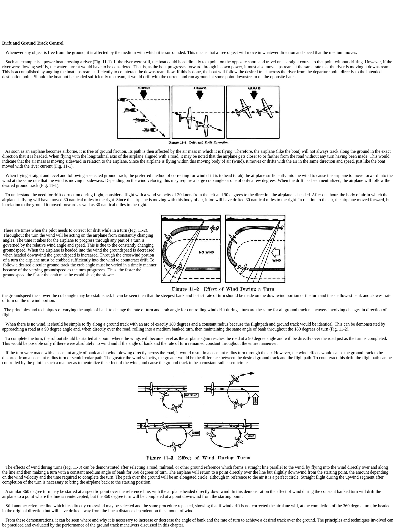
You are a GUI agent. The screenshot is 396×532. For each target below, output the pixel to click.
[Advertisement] (198, 15)
